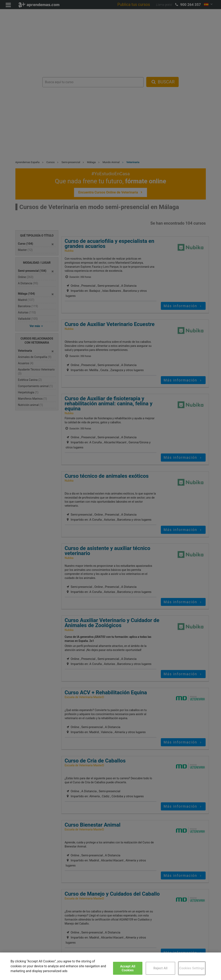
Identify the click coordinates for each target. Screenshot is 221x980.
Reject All (160, 968)
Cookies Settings (192, 968)
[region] (110, 966)
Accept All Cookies (128, 968)
